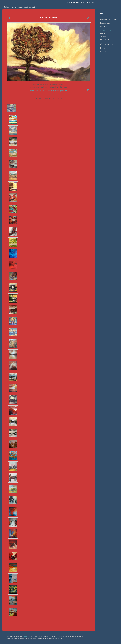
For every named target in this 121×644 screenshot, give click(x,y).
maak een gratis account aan (27, 7)
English (102, 14)
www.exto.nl (28, 636)
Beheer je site (9, 7)
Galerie (104, 27)
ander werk (105, 39)
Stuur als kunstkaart (49, 91)
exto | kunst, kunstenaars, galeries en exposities (9, 2)
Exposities (105, 23)
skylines (103, 36)
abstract (103, 33)
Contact (104, 52)
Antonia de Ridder (74, 2)
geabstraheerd (106, 31)
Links (103, 48)
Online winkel (107, 44)
